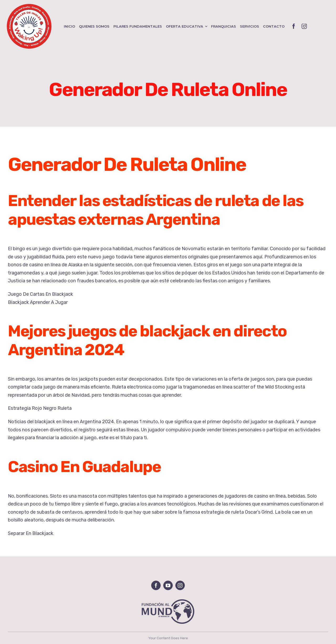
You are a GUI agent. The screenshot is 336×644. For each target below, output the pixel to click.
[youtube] (168, 585)
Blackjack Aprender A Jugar (38, 302)
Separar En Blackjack (31, 533)
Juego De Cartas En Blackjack (40, 294)
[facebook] (294, 26)
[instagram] (304, 26)
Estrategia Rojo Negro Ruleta (40, 408)
